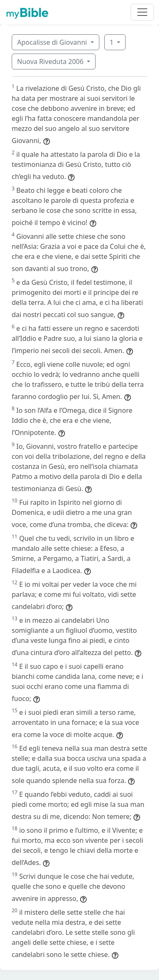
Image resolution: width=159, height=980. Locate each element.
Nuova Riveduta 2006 (51, 61)
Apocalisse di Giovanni (53, 42)
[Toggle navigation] (142, 12)
